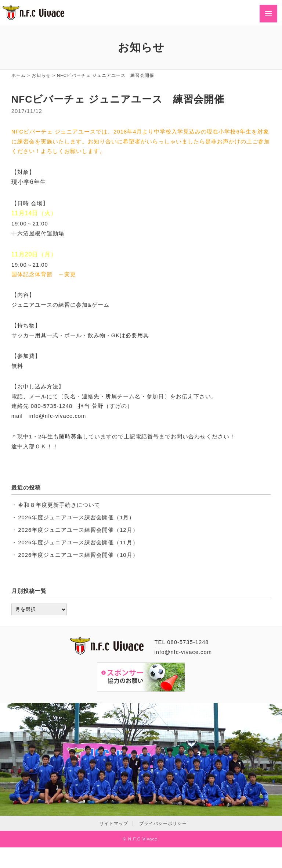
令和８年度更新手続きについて (59, 505)
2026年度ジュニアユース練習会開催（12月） (78, 530)
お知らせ (41, 75)
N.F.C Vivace (143, 839)
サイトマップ (114, 823)
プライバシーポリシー (163, 823)
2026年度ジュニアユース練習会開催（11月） (78, 542)
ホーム (19, 75)
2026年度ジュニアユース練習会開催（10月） (78, 555)
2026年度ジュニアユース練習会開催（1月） (76, 517)
